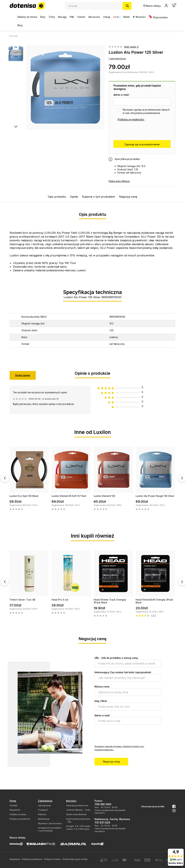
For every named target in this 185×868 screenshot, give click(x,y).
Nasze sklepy (152, 6)
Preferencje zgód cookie (75, 859)
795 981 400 (103, 804)
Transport (43, 810)
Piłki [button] (72, 17)
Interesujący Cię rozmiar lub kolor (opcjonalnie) (123, 672)
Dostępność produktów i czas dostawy (50, 829)
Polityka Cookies (18, 814)
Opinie (74, 197)
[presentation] (139, 131)
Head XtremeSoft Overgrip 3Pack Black (154, 601)
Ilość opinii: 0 (131, 47)
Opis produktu (57, 197)
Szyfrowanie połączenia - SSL (78, 820)
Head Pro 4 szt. (60, 600)
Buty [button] (43, 17)
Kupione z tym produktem (98, 197)
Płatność (42, 814)
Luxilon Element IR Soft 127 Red (69, 496)
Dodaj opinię (23, 375)
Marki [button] (126, 17)
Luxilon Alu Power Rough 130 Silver (155, 496)
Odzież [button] (81, 17)
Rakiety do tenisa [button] (27, 17)
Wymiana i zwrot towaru (50, 823)
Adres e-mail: (121, 95)
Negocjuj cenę (128, 197)
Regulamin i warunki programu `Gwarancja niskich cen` (119, 746)
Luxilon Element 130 (104, 496)
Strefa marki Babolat (76, 814)
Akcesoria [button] (94, 17)
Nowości (139, 17)
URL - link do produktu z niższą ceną (116, 658)
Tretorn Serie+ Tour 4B (22, 600)
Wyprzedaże (158, 17)
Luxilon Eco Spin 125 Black (24, 496)
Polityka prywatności (131, 119)
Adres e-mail (102, 715)
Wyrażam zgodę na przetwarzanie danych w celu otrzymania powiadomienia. (146, 111)
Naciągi (62, 17)
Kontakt (13, 805)
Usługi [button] (107, 17)
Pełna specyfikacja (119, 181)
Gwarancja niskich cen (77, 805)
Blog (20, 25)
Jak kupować (44, 805)
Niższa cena (102, 687)
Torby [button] (52, 17)
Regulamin (15, 810)
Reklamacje (44, 819)
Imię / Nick (101, 701)
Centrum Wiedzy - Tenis (78, 810)
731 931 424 (102, 823)
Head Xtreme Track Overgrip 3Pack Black (110, 601)
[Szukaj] (127, 6)
